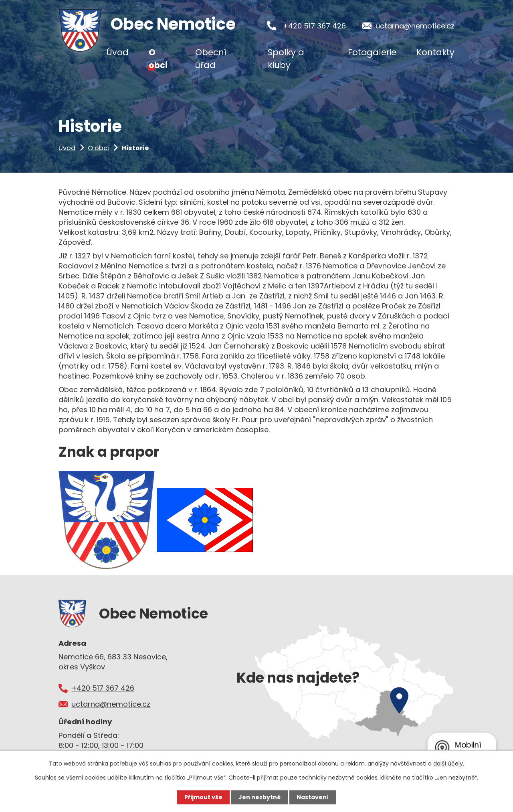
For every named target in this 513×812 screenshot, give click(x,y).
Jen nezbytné (260, 797)
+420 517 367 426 (314, 26)
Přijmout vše (203, 797)
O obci (98, 148)
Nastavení (313, 797)
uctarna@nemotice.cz (415, 26)
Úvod (67, 148)
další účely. (449, 764)
